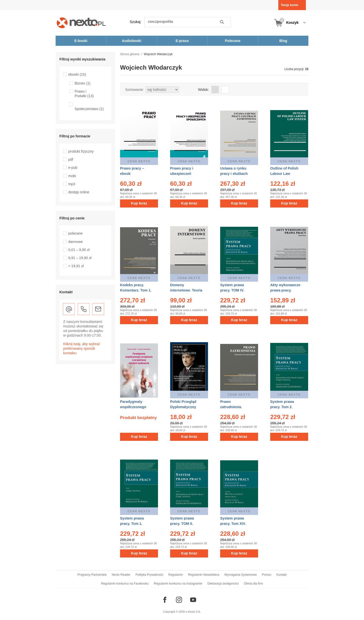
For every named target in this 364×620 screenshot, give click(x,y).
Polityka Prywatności (149, 575)
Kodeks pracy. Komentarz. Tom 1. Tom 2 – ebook (136, 290)
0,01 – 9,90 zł (79, 250)
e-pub (73, 168)
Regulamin (176, 575)
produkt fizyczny (81, 151)
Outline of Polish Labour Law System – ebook (284, 174)
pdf (71, 159)
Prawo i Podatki (84, 94)
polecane (75, 233)
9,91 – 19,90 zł (80, 258)
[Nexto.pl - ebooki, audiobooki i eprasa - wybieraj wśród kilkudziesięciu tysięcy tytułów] (81, 23)
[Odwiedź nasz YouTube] (193, 600)
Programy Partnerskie (92, 575)
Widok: (204, 90)
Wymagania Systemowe (241, 575)
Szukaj (135, 22)
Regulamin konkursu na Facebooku (125, 584)
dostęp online (79, 192)
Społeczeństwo (89, 109)
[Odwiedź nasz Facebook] (165, 600)
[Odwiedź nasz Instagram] (179, 600)
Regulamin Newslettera (203, 575)
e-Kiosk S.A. (193, 612)
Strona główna (130, 54)
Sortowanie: (134, 90)
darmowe (76, 242)
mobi (72, 176)
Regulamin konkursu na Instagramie (178, 584)
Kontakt (281, 575)
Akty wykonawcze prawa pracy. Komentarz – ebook (287, 290)
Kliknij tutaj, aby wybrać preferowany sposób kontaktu (82, 348)
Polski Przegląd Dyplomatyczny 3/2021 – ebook (183, 407)
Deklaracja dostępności (223, 584)
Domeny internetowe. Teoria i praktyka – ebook (186, 290)
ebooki (77, 74)
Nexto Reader (121, 575)
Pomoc (267, 575)
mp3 (72, 184)
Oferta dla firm (253, 584)
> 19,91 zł (76, 266)
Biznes (83, 83)
